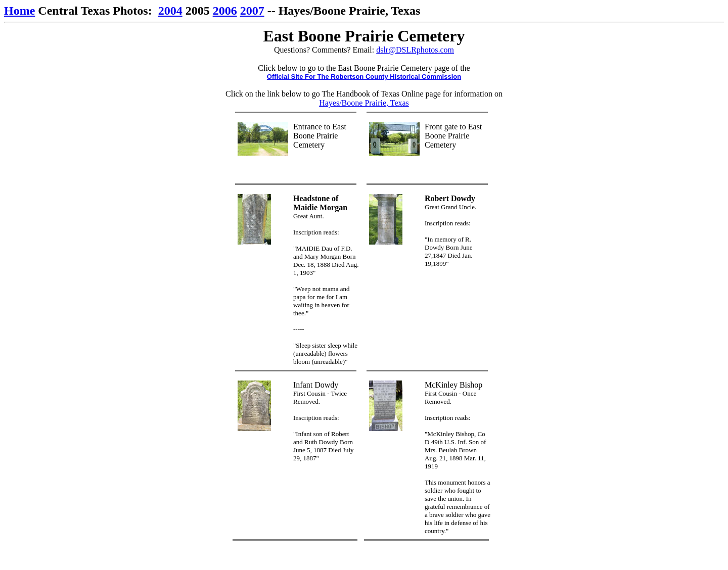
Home (19, 11)
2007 (252, 11)
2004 (170, 11)
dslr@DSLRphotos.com (415, 50)
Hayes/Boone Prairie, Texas (364, 103)
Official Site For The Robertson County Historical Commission (364, 77)
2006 (225, 11)
